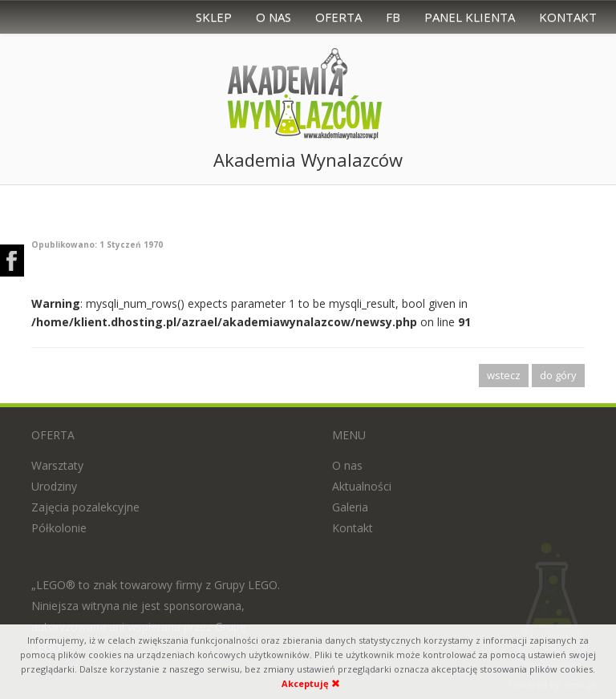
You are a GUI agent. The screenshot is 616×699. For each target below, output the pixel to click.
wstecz (504, 375)
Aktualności (362, 486)
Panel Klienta (470, 17)
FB (393, 17)
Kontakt (568, 17)
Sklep (214, 17)
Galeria (350, 507)
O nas (274, 17)
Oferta (338, 17)
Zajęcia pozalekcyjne (85, 507)
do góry (558, 375)
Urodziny (54, 486)
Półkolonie (59, 528)
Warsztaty (57, 465)
